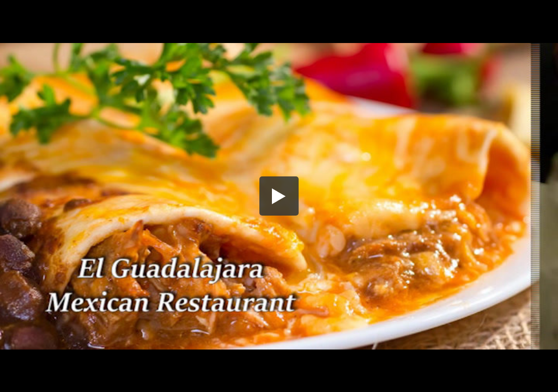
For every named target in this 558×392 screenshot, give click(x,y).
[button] (279, 196)
